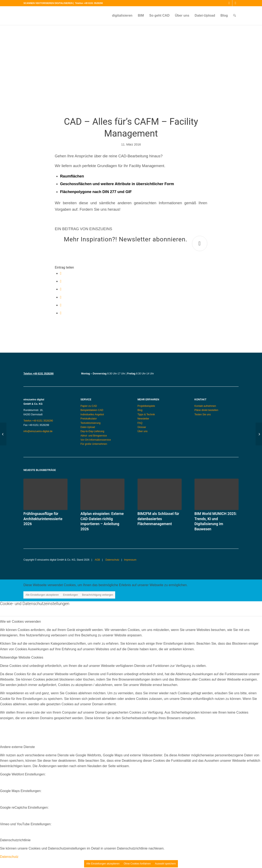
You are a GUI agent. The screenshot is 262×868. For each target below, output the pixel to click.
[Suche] (235, 16)
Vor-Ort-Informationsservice (96, 440)
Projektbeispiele (146, 406)
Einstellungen (70, 595)
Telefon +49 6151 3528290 (89, 3)
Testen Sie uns (203, 414)
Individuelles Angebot (92, 414)
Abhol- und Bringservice (94, 436)
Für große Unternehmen (94, 444)
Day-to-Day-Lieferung (92, 431)
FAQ (140, 423)
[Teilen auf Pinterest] (61, 297)
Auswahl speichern (165, 864)
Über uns (143, 431)
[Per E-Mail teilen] (61, 313)
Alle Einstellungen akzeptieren (42, 595)
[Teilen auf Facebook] (61, 273)
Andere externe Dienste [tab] (17, 747)
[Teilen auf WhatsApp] (61, 289)
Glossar (142, 427)
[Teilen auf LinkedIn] (61, 305)
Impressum (130, 560)
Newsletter (143, 419)
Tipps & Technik (146, 414)
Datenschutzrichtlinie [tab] (15, 840)
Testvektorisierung (90, 423)
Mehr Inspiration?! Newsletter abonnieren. (126, 239)
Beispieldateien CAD (92, 410)
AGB (97, 560)
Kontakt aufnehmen (205, 406)
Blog (140, 410)
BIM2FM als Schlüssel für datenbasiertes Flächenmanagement (158, 519)
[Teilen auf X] (61, 281)
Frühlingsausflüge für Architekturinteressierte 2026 (43, 519)
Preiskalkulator (89, 419)
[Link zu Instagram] (229, 3)
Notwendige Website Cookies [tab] (22, 657)
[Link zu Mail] (235, 3)
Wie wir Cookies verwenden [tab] (20, 622)
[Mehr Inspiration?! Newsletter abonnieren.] (200, 243)
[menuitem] (122, 16)
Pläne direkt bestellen (206, 410)
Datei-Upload (88, 427)
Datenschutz (112, 560)
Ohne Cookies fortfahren (137, 864)
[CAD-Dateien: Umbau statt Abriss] (259, 434)
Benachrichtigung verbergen (98, 595)
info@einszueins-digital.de (38, 431)
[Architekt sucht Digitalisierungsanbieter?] (3, 434)
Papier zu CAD (89, 406)
